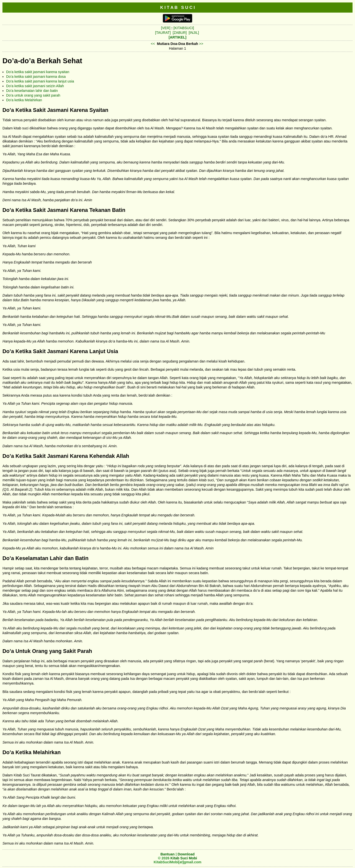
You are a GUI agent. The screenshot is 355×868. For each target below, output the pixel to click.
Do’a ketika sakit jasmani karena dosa (36, 77)
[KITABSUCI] (184, 28)
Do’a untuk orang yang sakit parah (33, 95)
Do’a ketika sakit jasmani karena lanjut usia (40, 81)
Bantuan (168, 854)
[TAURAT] (163, 33)
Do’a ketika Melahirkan (24, 100)
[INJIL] (194, 33)
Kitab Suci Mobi (184, 858)
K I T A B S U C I (178, 7)
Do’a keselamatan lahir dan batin (32, 91)
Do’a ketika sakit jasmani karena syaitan (38, 72)
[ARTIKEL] (177, 37)
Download (186, 854)
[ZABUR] (180, 33)
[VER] (166, 28)
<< (153, 44)
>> (201, 44)
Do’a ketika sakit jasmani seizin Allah (35, 86)
